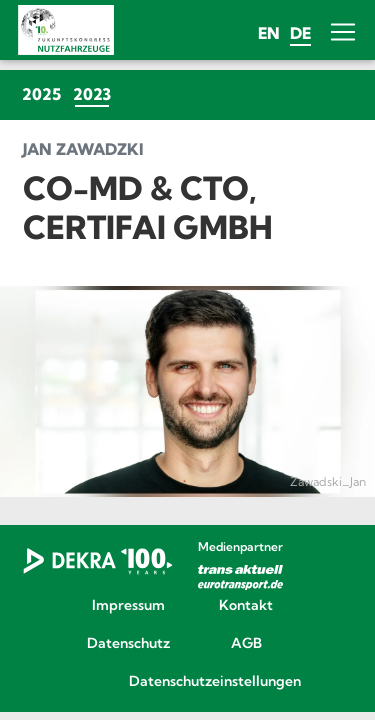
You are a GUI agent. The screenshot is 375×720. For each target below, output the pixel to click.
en (269, 33)
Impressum (128, 606)
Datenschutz (128, 644)
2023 (95, 93)
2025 (41, 94)
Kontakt (246, 606)
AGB (246, 644)
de (300, 33)
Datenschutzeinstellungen (187, 682)
